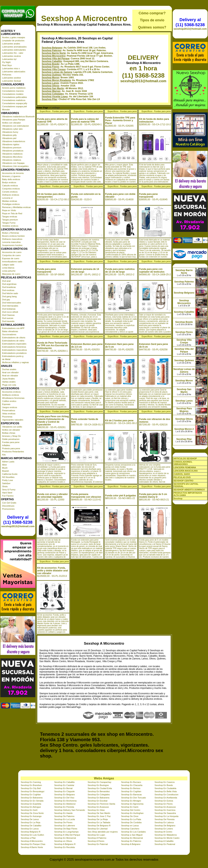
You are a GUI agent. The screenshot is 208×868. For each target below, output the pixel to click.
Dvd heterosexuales (12, 303)
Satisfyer (6, 483)
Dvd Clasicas (8, 315)
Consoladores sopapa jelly (15, 103)
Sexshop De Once (130, 816)
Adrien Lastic (8, 462)
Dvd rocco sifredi (10, 312)
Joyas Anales (8, 379)
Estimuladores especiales (14, 344)
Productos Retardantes (13, 452)
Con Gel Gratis (9, 503)
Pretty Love (8, 480)
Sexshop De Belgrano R (99, 826)
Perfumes (7, 75)
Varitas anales (9, 382)
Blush (5, 468)
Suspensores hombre (12, 245)
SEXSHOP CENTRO (183, 481)
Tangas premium (10, 220)
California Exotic (10, 474)
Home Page (42, 108)
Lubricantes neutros (12, 56)
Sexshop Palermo (52, 50)
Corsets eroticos (10, 192)
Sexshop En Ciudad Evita (100, 788)
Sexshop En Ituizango (31, 816)
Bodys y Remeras (11, 233)
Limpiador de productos (13, 41)
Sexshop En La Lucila (64, 819)
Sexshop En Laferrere (65, 826)
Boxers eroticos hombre (13, 236)
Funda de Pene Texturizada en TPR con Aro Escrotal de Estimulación (53, 345)
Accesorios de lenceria (13, 173)
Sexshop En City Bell (31, 788)
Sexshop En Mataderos (166, 835)
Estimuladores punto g (13, 356)
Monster (6, 110)
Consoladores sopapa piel (14, 106)
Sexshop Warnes (51, 91)
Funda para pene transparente (148, 195)
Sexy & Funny (9, 490)
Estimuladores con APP (13, 328)
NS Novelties (8, 477)
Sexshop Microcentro (54, 56)
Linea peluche (9, 271)
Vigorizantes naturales (13, 420)
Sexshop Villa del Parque (56, 59)
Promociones (8, 509)
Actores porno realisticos (14, 88)
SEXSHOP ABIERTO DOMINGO (189, 490)
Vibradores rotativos (12, 160)
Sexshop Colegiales (53, 94)
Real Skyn (7, 65)
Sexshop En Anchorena (65, 801)
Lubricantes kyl (9, 59)
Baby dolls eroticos (11, 179)
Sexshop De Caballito (31, 826)
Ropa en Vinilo (9, 210)
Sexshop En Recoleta (64, 847)
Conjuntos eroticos (11, 189)
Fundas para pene (11, 442)
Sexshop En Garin (130, 807)
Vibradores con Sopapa (13, 163)
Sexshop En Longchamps (66, 832)
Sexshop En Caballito (64, 782)
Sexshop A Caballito (164, 841)
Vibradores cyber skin (12, 129)
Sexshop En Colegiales (99, 795)
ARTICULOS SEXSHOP (185, 459)
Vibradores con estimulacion (16, 126)
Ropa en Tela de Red (12, 213)
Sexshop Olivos (50, 86)
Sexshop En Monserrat (65, 838)
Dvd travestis (8, 321)
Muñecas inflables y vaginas (16, 362)
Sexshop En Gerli (29, 810)
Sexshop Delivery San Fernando (69, 810)
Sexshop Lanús (50, 83)
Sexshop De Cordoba (131, 822)
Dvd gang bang (9, 296)
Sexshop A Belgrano (131, 844)
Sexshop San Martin (53, 88)
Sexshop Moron (50, 78)
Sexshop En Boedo (164, 785)
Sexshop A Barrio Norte (32, 847)
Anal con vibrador (10, 372)
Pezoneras (7, 417)
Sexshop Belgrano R (31, 832)
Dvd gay (6, 300)
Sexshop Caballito (52, 61)
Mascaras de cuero (11, 274)
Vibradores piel (9, 138)
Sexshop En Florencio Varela (101, 804)
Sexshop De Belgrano (165, 826)
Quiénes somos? (152, 27)
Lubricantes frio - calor (13, 53)
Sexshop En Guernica (165, 810)
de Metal (6, 359)
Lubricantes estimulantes (14, 50)
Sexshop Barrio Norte (54, 53)
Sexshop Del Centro (131, 810)
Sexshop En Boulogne (98, 785)
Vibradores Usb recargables (15, 166)
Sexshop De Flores (63, 822)
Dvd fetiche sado (10, 293)
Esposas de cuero (11, 258)
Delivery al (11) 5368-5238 (18, 520)
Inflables (6, 445)
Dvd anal (6, 281)
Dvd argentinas (9, 284)
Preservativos (9, 410)
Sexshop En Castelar (64, 785)
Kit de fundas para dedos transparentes (51, 195)
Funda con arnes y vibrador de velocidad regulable (52, 496)
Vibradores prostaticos (13, 151)
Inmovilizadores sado (12, 262)
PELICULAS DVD (182, 477)
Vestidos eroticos (10, 226)
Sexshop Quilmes (52, 75)
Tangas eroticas (10, 217)
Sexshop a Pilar (28, 838)
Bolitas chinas (9, 433)
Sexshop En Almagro (131, 801)
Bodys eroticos (9, 182)
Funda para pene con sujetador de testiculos (152, 270)
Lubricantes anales (11, 44)
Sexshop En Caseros (165, 782)
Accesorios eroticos (11, 392)
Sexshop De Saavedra (165, 813)
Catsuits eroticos (10, 186)
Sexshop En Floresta (64, 807)
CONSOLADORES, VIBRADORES (183, 463)
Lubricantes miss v (11, 68)
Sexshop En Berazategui (32, 791)
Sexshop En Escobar (98, 801)
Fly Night (6, 62)
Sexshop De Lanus (30, 819)
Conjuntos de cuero (11, 255)
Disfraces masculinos (12, 239)
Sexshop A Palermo (97, 838)
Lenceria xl (7, 198)
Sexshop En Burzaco (131, 782)
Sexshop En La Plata (131, 819)
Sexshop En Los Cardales (133, 832)
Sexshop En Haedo (63, 813)
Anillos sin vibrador (11, 430)
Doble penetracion (11, 439)
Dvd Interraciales (10, 306)
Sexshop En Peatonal (165, 844)
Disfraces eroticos (11, 195)
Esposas (6, 404)
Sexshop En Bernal (63, 788)
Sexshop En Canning (31, 782)
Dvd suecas (8, 318)
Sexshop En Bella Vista (166, 791)
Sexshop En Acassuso (98, 807)
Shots (5, 486)
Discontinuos (8, 506)
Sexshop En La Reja (30, 822)
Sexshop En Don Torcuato (133, 798)
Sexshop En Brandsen (31, 785)
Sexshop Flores (50, 67)
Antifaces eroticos (11, 395)
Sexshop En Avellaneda (166, 798)
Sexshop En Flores (164, 804)
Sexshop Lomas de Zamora (57, 72)
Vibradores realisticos (12, 154)
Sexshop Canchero (130, 829)
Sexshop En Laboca (164, 822)
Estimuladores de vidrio (13, 341)
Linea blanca (8, 268)
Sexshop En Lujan (96, 835)
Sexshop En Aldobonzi (65, 804)
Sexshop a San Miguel (132, 835)
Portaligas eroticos (11, 204)
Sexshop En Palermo (131, 841)
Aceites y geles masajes (14, 37)
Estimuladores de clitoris (14, 338)
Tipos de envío (152, 20)
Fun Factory (8, 496)
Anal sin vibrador (10, 376)
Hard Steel (7, 493)
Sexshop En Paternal (98, 844)
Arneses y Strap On (11, 436)
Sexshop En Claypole (64, 791)
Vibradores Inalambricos (14, 141)
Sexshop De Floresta (165, 819)
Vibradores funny (10, 132)
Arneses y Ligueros (11, 176)
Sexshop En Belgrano (64, 795)
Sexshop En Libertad (98, 829)
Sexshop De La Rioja (98, 819)
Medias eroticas (10, 201)
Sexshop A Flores (96, 841)
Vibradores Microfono (12, 157)
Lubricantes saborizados (14, 72)
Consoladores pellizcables (15, 97)
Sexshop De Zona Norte (32, 813)
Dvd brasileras (9, 287)
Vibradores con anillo (12, 427)
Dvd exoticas (8, 290)
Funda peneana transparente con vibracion (86, 496)
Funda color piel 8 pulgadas (121, 496)
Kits (4, 455)
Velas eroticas (9, 414)
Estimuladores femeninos (14, 347)
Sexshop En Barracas (131, 795)
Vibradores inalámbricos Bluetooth (18, 117)
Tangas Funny (9, 223)
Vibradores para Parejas (14, 120)
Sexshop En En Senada (32, 801)
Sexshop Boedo (51, 64)
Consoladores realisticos (14, 100)
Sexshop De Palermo (64, 816)
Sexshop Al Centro (163, 832)
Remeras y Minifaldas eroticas (16, 207)
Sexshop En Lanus (30, 829)
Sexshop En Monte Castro (167, 838)
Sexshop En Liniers (164, 829)
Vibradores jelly (9, 135)
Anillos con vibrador (11, 123)
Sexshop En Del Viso (64, 798)
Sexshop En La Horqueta (167, 816)
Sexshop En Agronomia (132, 804)
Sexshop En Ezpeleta (31, 804)
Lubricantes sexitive (12, 78)
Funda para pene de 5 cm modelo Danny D (153, 496)
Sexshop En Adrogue (31, 807)
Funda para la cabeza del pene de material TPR (85, 120)
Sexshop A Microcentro (84, 18)
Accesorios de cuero (12, 252)
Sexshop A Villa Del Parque (67, 835)
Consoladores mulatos (13, 94)
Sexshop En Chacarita (132, 785)
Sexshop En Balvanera (32, 798)
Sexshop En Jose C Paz (99, 816)
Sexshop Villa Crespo (54, 69)
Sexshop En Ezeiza (164, 801)
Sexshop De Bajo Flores (66, 829)
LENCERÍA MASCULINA (186, 471)
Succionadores (9, 334)
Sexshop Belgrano (52, 48)
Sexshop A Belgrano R (65, 844)
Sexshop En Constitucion (167, 795)
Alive (4, 465)
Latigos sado (8, 265)
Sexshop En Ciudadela (166, 788)
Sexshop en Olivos (63, 841)
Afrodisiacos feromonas (13, 398)
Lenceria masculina (11, 242)
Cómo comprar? (152, 13)
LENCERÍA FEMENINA (185, 467)
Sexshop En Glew (96, 810)
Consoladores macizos (13, 91)
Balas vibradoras (10, 331)
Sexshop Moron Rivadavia (56, 80)
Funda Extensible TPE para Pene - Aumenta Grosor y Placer (120, 120)
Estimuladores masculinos (15, 350)
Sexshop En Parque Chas (33, 844)
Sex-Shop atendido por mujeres (103, 832)
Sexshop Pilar (49, 99)
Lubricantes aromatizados (14, 47)
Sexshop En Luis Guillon (32, 835)
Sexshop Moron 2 (184, 429)
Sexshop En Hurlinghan (132, 813)
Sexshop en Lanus (130, 826)
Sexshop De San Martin (99, 813)
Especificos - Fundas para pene (54, 111)
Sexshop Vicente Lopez (55, 97)
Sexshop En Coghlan (131, 791)
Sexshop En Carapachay (100, 782)
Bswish (6, 471)
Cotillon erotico (9, 401)
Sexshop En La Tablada (99, 822)
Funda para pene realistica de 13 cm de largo (120, 270)
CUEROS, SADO (182, 474)
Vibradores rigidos (11, 144)
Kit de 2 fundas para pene (119, 421)
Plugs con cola (9, 385)
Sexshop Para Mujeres (184, 410)
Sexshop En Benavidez (99, 791)
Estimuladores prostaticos (14, 353)
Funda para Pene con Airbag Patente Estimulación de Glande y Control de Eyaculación (53, 421)
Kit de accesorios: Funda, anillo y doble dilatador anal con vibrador (53, 571)
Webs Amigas (104, 778)
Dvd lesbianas (9, 309)
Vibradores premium (12, 148)
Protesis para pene (11, 448)
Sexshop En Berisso (131, 788)
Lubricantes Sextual (12, 81)
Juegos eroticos (10, 407)
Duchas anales (9, 369)
